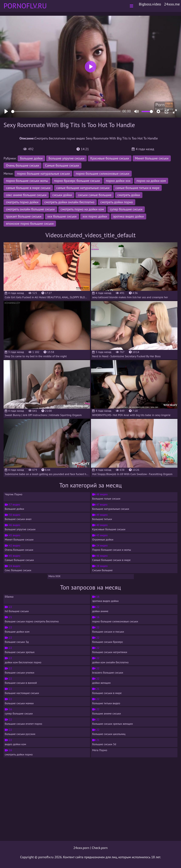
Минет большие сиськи (152, 158)
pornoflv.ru (46, 857)
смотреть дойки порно (117, 202)
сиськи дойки (62, 195)
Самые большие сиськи (62, 165)
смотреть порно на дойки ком (82, 209)
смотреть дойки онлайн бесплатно (69, 202)
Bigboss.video (150, 4)
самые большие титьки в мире (138, 188)
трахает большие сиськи (24, 216)
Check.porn (100, 848)
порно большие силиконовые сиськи (103, 174)
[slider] (66, 112)
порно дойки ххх (118, 181)
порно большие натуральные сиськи (43, 174)
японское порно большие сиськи (30, 223)
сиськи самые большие (95, 195)
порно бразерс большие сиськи (77, 181)
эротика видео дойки (128, 216)
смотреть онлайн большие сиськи (30, 209)
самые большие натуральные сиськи (83, 188)
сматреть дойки (129, 195)
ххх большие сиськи (62, 216)
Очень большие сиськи (23, 165)
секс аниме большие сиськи (26, 195)
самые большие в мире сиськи (28, 188)
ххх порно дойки (95, 216)
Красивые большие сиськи (110, 158)
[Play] (6, 111)
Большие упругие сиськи (66, 158)
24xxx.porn (81, 848)
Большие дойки (31, 158)
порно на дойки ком (151, 181)
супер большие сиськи (126, 209)
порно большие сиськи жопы (27, 181)
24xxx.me (172, 4)
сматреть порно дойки (22, 202)
